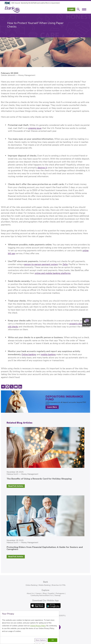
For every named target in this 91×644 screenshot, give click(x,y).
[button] (87, 322)
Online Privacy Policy (38, 626)
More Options (41, 640)
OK (53, 640)
